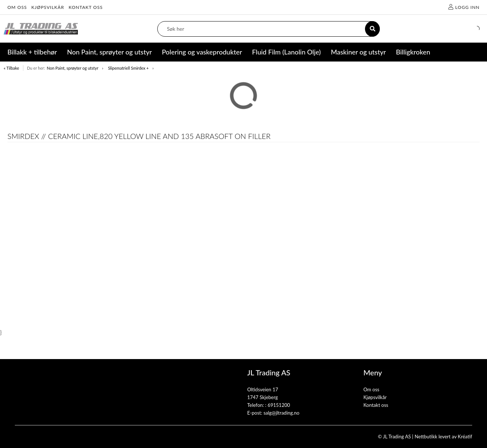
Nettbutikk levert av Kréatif (443, 437)
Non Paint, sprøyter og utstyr (73, 68)
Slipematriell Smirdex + (128, 68)
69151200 (279, 405)
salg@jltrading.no (281, 413)
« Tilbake (11, 68)
